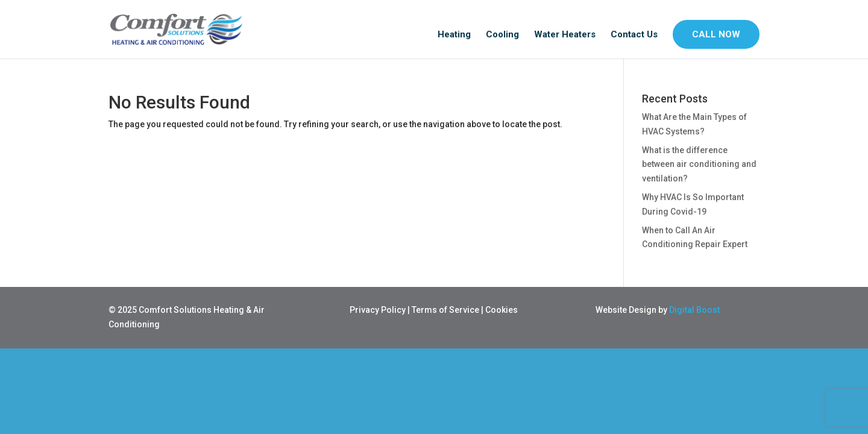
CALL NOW (716, 34)
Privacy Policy (378, 310)
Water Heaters (565, 35)
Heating (454, 35)
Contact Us (634, 35)
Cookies (502, 310)
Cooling (502, 35)
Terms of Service (445, 310)
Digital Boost (694, 310)
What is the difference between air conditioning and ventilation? (699, 165)
